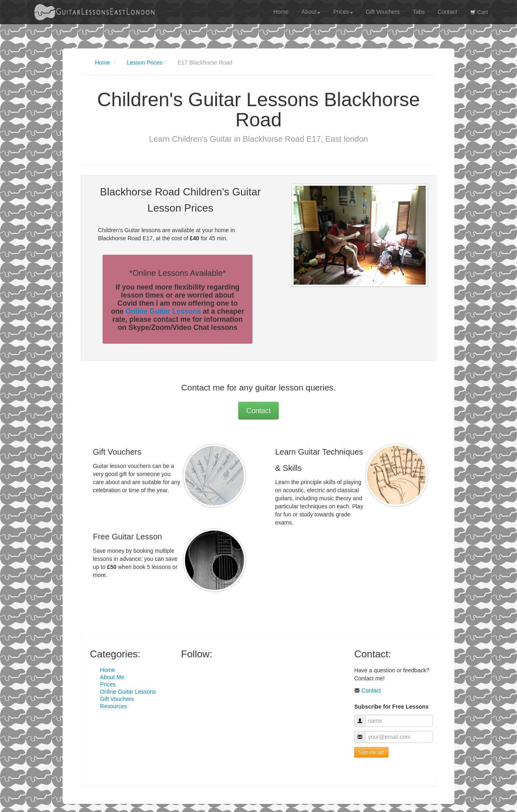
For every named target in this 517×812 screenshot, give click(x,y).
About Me (112, 677)
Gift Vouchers (383, 12)
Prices (343, 12)
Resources (114, 706)
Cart (479, 12)
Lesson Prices (145, 63)
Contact (447, 12)
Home (281, 12)
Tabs (419, 12)
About (311, 12)
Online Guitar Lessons (163, 311)
